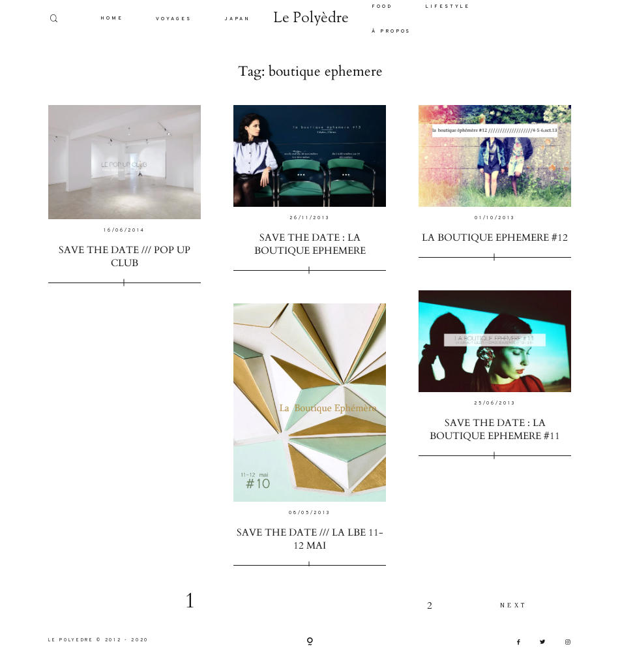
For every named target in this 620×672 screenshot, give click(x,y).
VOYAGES (174, 19)
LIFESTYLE (448, 7)
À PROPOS (391, 31)
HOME (112, 18)
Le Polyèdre (311, 19)
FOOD (382, 7)
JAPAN (237, 19)
